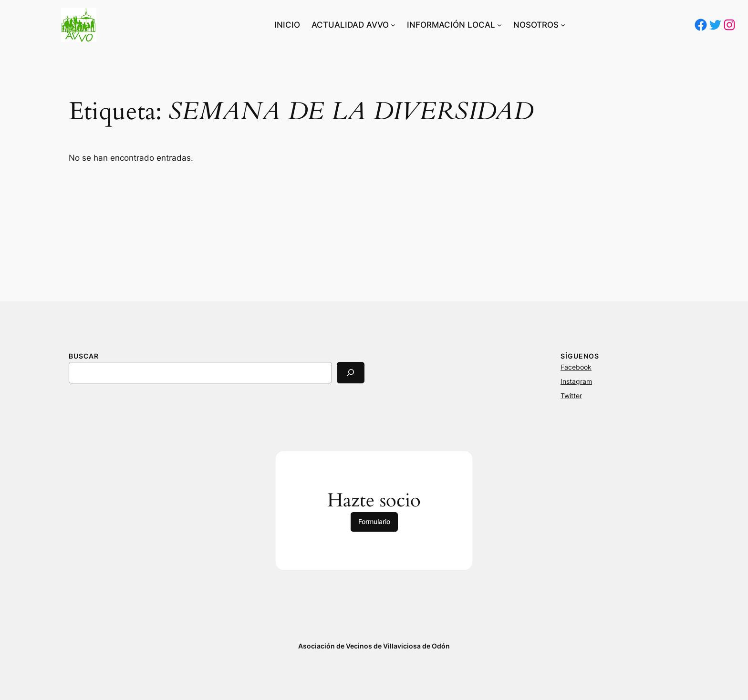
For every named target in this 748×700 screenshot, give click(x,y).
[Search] (351, 373)
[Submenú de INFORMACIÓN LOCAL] (499, 25)
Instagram (576, 381)
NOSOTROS (536, 25)
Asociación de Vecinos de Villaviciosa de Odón (374, 646)
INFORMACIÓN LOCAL (451, 25)
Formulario (374, 521)
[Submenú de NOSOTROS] (563, 25)
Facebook (576, 367)
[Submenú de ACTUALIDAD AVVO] (393, 25)
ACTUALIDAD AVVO (350, 25)
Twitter (571, 396)
